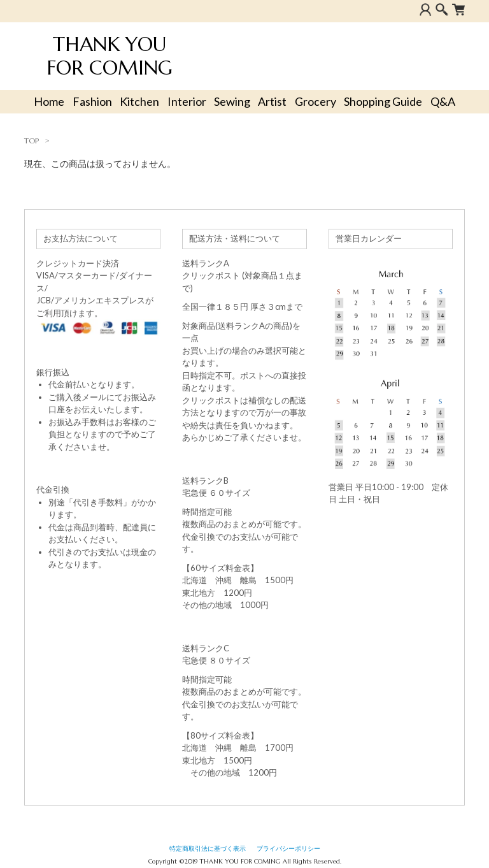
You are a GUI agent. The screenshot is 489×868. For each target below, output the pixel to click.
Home (49, 101)
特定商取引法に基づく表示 (208, 849)
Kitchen (139, 101)
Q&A (443, 101)
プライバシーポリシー (288, 849)
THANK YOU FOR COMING (110, 56)
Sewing (232, 101)
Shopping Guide (383, 101)
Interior (187, 101)
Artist (272, 101)
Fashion (92, 101)
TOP (32, 141)
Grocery (315, 101)
